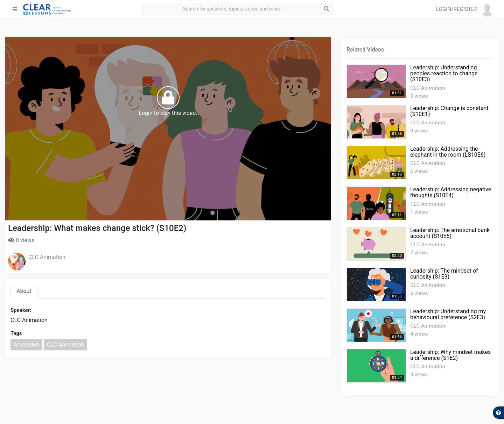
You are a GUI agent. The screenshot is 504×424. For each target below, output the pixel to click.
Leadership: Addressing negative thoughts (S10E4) (451, 192)
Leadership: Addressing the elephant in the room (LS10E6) (448, 152)
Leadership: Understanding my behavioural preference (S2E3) (448, 314)
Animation (26, 345)
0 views (21, 240)
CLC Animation (47, 257)
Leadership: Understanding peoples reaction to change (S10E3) (444, 73)
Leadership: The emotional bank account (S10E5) (450, 233)
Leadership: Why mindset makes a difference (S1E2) (450, 355)
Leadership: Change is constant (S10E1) (449, 111)
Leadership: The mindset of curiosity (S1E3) (444, 274)
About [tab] (24, 291)
